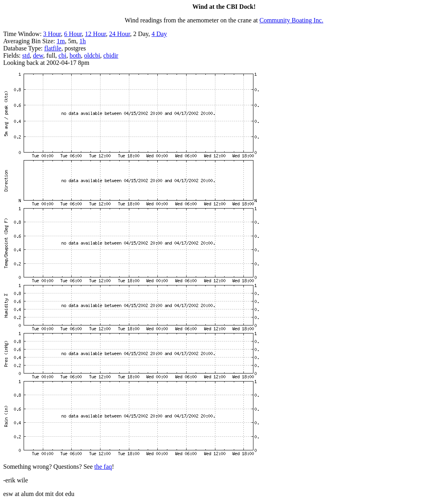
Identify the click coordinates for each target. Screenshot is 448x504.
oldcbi (92, 55)
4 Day (159, 34)
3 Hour (52, 34)
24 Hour (120, 34)
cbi (62, 55)
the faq (103, 467)
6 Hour (73, 34)
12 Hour (95, 34)
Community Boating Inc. (291, 20)
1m (60, 41)
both (75, 55)
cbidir (111, 55)
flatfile (53, 48)
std (26, 55)
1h (82, 41)
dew (38, 55)
